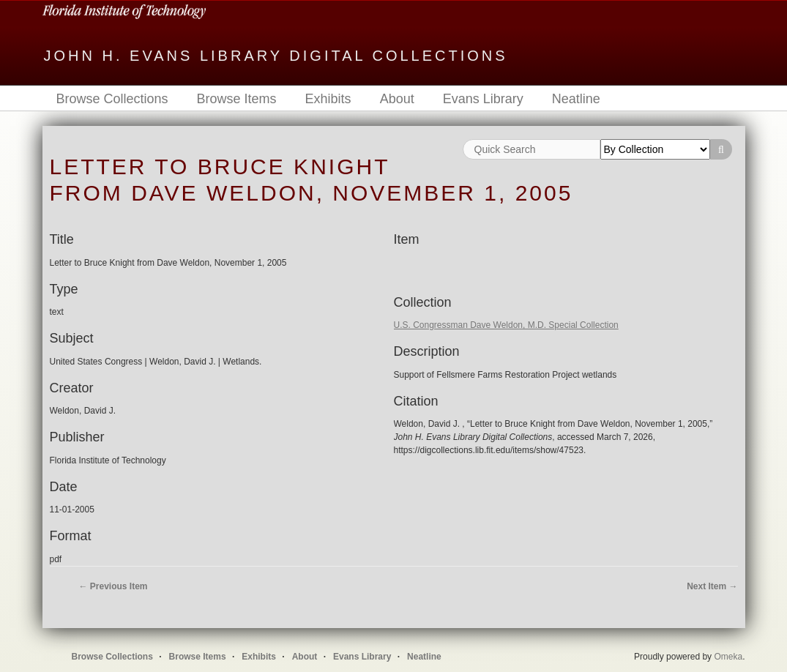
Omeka (728, 657)
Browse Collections (112, 99)
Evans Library (483, 99)
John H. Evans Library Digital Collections (276, 56)
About (397, 99)
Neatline (576, 99)
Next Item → (712, 586)
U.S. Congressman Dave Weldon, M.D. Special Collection (506, 325)
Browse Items (237, 99)
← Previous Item (113, 586)
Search (721, 149)
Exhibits (328, 99)
